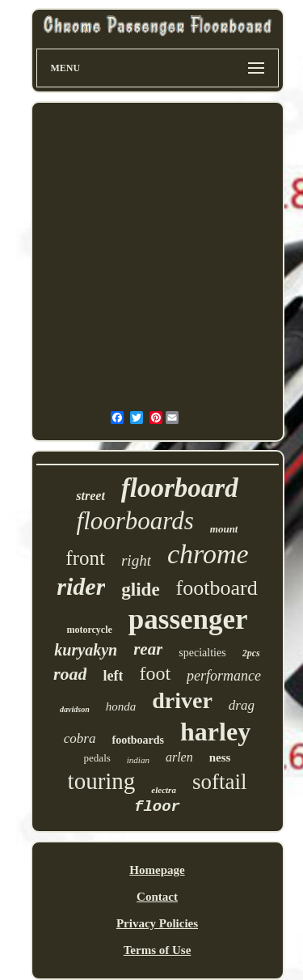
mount (224, 529)
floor (157, 807)
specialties (202, 653)
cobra (80, 738)
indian (138, 760)
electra (164, 790)
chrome (208, 554)
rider (81, 586)
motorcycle (89, 630)
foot (155, 673)
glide (140, 590)
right (136, 560)
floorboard (180, 488)
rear (148, 649)
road (70, 674)
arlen (179, 757)
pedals (97, 758)
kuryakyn (86, 650)
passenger (188, 619)
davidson (75, 709)
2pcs (251, 653)
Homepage (157, 870)
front (85, 558)
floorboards (135, 521)
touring (102, 781)
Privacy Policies (157, 923)
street (90, 496)
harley (215, 732)
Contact (157, 897)
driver (182, 700)
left (113, 676)
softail (220, 782)
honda (121, 706)
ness (220, 757)
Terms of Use (158, 950)
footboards (139, 740)
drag (242, 705)
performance (224, 676)
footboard (217, 588)
